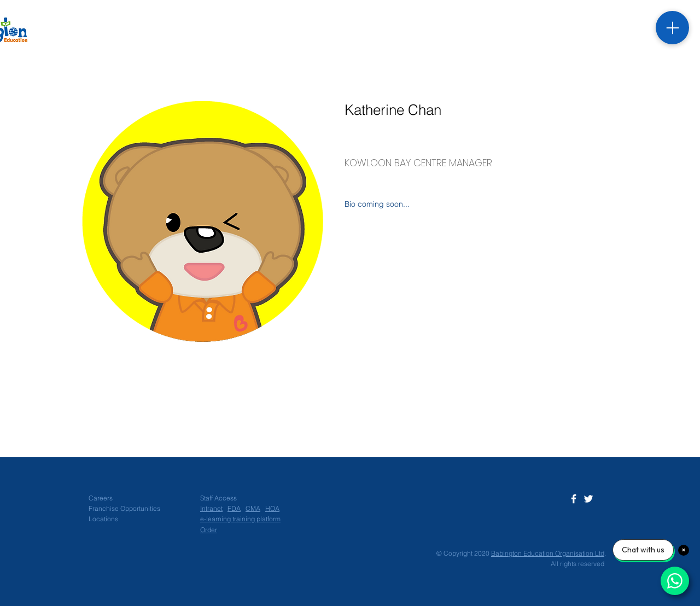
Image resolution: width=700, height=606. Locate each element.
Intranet (211, 508)
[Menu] (672, 28)
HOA (272, 508)
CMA (253, 508)
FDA (234, 508)
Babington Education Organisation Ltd (548, 553)
